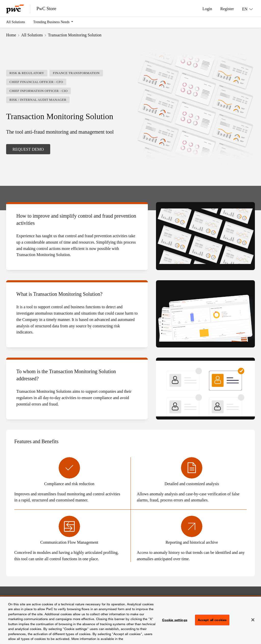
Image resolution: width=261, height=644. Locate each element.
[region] (130, 620)
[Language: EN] (247, 9)
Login (207, 9)
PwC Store (46, 9)
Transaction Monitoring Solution (75, 35)
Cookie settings (175, 620)
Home (11, 35)
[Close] (253, 620)
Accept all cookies (212, 620)
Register (227, 9)
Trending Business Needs (51, 22)
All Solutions (16, 22)
